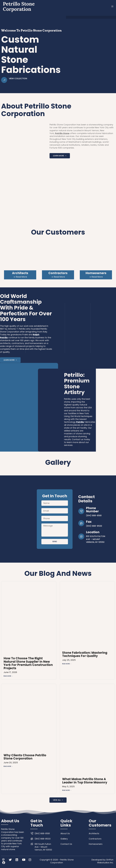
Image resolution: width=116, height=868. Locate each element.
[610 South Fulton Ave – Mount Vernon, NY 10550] (24, 519)
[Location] (81, 536)
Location (93, 532)
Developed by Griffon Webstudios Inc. (102, 861)
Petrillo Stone (62, 133)
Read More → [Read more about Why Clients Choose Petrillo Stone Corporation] (8, 766)
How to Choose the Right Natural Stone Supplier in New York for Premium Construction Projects (28, 663)
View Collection (18, 78)
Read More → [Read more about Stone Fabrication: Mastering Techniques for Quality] (67, 664)
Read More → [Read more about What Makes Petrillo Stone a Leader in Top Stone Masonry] (67, 790)
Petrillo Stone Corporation (19, 6)
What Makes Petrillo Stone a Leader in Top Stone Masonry (85, 781)
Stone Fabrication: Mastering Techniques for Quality (85, 654)
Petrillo (80, 422)
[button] (112, 6)
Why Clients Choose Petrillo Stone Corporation (25, 757)
